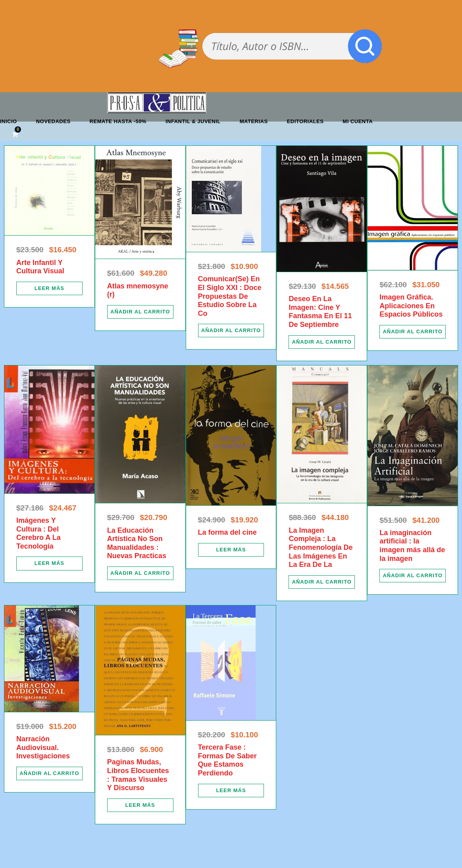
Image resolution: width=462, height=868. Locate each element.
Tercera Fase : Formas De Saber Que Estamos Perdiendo (227, 760)
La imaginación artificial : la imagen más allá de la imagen (412, 546)
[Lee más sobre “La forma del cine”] (231, 550)
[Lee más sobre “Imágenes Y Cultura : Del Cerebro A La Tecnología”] (49, 563)
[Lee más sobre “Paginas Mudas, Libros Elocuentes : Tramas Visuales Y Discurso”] (140, 805)
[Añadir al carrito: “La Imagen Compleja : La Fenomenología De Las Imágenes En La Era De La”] (322, 582)
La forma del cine (227, 532)
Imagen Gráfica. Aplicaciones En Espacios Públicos (411, 306)
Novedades (53, 121)
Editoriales (305, 121)
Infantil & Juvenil (193, 121)
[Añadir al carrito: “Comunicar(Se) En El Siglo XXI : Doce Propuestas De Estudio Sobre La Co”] (231, 331)
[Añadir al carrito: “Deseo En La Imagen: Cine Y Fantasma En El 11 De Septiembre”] (322, 342)
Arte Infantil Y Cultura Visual (40, 267)
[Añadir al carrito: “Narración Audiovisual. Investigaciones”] (49, 773)
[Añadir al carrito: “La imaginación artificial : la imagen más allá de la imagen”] (413, 576)
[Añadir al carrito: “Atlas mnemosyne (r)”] (140, 312)
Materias (254, 121)
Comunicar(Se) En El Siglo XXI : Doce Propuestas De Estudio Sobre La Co (230, 296)
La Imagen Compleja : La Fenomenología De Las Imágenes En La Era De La (321, 547)
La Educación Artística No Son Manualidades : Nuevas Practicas (137, 543)
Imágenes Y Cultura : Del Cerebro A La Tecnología (38, 533)
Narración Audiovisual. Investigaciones (43, 747)
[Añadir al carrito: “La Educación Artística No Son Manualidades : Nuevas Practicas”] (140, 573)
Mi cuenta (358, 121)
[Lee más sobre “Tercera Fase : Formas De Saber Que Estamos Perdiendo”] (231, 791)
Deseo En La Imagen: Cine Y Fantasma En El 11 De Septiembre (320, 312)
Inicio (9, 121)
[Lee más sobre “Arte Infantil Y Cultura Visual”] (49, 288)
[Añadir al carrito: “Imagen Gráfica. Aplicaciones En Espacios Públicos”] (413, 332)
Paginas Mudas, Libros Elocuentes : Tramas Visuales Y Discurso (138, 775)
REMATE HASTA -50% (118, 121)
